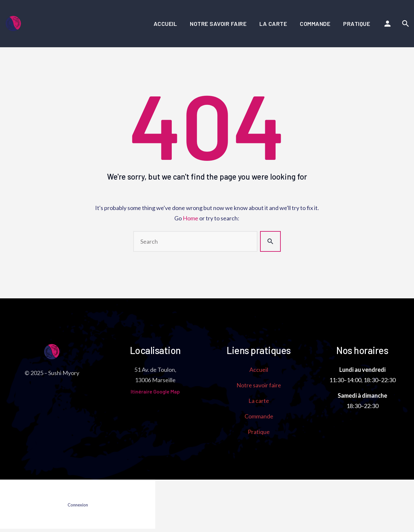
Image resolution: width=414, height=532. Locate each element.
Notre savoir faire (218, 24)
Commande (315, 24)
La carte (273, 24)
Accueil (165, 24)
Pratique (357, 24)
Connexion (78, 505)
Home (191, 218)
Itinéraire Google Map (155, 391)
